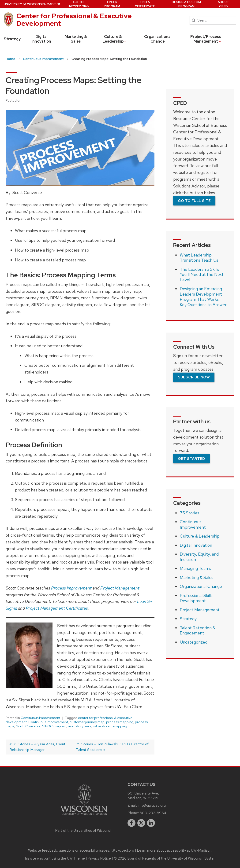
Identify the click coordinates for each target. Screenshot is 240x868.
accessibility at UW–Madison (189, 850)
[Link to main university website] (84, 816)
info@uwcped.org (152, 805)
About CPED (223, 4)
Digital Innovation (41, 39)
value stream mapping (110, 726)
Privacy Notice (99, 858)
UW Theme (76, 858)
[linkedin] (151, 823)
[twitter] (141, 823)
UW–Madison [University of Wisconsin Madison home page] (32, 4)
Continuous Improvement (40, 718)
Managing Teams (195, 568)
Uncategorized (194, 642)
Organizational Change (158, 39)
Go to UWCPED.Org (78, 4)
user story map (79, 726)
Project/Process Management (206, 39)
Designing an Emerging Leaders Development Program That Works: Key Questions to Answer (203, 297)
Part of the (84, 831)
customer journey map (87, 722)
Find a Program (112, 4)
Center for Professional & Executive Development (74, 20)
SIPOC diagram (54, 726)
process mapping (120, 722)
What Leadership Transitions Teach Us (199, 258)
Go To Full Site (194, 201)
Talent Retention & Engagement (198, 630)
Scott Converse (28, 726)
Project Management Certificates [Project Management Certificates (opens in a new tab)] (57, 608)
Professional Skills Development (196, 598)
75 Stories (189, 513)
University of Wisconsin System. (192, 858)
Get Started (191, 459)
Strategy (12, 39)
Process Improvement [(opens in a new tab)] (71, 588)
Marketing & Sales (76, 39)
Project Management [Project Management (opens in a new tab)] (120, 588)
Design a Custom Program (186, 4)
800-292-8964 (153, 813)
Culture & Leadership (115, 39)
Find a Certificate (145, 4)
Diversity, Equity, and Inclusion (199, 557)
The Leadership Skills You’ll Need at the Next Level (202, 275)
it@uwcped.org (122, 850)
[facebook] (131, 823)
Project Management (200, 610)
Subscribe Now (194, 377)
